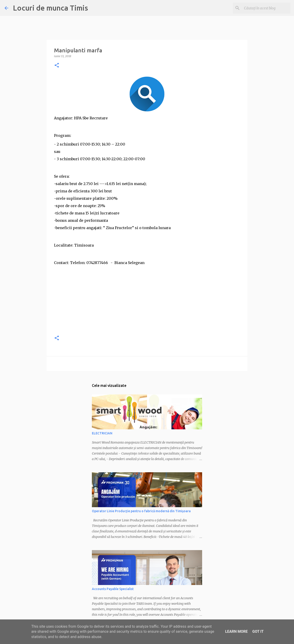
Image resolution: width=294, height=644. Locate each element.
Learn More (236, 631)
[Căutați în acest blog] (266, 8)
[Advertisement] (147, 298)
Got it (258, 631)
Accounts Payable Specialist (113, 589)
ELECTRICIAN (102, 433)
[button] (57, 66)
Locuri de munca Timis (50, 8)
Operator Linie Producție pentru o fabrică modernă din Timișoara (141, 511)
